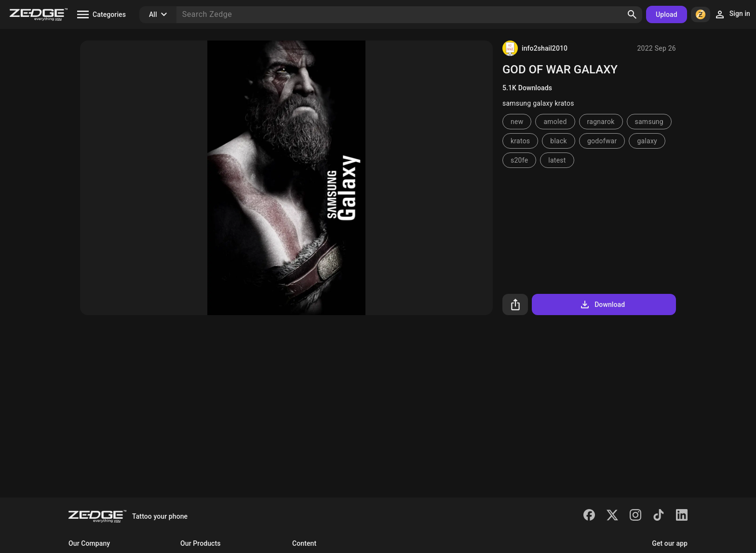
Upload (667, 14)
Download (602, 304)
